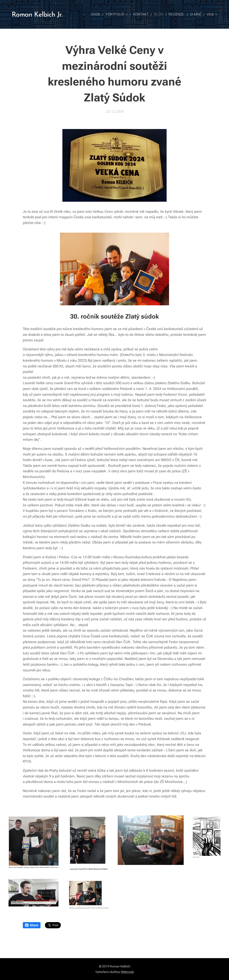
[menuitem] (101, 14)
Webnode (127, 972)
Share (32, 925)
